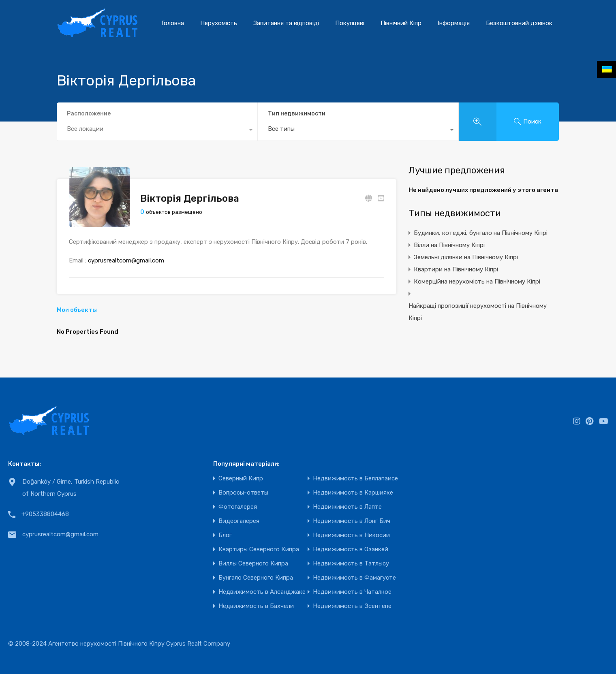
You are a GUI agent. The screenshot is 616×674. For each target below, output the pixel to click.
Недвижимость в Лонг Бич (352, 521)
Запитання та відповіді (286, 23)
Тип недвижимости (297, 114)
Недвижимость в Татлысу (351, 564)
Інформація (454, 23)
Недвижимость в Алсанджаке (262, 592)
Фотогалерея (238, 507)
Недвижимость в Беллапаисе (355, 479)
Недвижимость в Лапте (347, 507)
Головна (173, 23)
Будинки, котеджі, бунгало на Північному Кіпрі (481, 233)
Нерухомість (219, 23)
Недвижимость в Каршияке (353, 493)
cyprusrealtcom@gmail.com (126, 260)
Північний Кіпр (401, 23)
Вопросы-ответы (243, 493)
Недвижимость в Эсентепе (352, 606)
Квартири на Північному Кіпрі (456, 269)
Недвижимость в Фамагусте (354, 578)
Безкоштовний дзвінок (519, 23)
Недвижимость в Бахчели (256, 606)
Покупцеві (350, 23)
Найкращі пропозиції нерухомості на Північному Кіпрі (478, 312)
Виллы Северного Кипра (253, 564)
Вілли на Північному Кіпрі (449, 245)
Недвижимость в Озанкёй (351, 549)
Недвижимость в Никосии (351, 535)
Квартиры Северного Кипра (259, 549)
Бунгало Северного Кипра (256, 578)
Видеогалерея (239, 521)
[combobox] (358, 131)
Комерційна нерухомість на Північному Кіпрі (477, 282)
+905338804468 (45, 514)
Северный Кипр (241, 479)
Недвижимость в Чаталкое (352, 592)
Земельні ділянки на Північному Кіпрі (466, 257)
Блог (225, 535)
